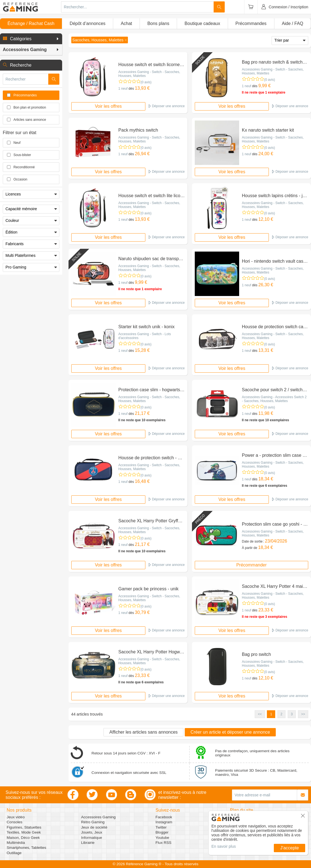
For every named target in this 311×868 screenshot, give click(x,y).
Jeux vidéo (16, 817)
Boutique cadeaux (202, 23)
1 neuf (123, 89)
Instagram (164, 822)
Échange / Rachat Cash (31, 23)
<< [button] (260, 714)
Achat (126, 23)
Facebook (164, 817)
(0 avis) (146, 82)
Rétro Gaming (93, 822)
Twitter (161, 827)
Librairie (88, 843)
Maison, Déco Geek (23, 838)
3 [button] (292, 714)
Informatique (92, 838)
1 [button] (271, 714)
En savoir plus (224, 846)
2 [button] (281, 714)
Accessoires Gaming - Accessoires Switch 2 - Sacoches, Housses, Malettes (274, 399)
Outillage (14, 853)
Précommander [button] (251, 565)
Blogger (162, 832)
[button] (31, 39)
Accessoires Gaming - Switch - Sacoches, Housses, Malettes (149, 74)
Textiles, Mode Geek (24, 832)
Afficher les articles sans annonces (143, 732)
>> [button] (303, 714)
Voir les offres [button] (108, 106)
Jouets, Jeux (92, 832)
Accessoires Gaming (98, 817)
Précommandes (251, 23)
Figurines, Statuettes (24, 827)
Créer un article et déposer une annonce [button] (230, 732)
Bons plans (158, 23)
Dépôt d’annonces (88, 23)
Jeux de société (94, 827)
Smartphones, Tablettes (26, 848)
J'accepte (289, 848)
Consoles (15, 822)
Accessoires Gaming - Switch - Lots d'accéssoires (145, 336)
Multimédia (16, 843)
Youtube (162, 838)
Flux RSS (164, 843)
